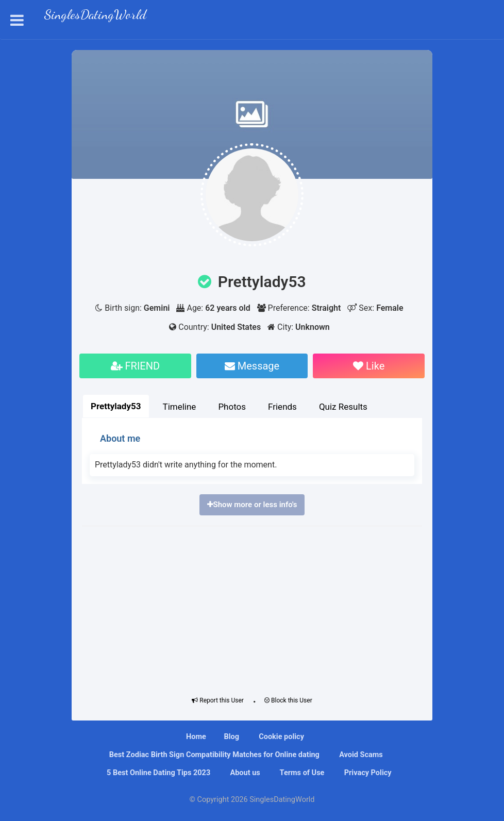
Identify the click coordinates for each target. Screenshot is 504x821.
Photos (232, 407)
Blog (231, 737)
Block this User (288, 700)
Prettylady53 (116, 406)
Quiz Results (343, 407)
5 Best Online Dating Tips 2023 (157, 773)
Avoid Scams (360, 755)
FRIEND (136, 366)
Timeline (180, 407)
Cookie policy (281, 737)
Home (196, 737)
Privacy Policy (367, 773)
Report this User (218, 700)
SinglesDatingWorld (95, 16)
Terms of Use (301, 773)
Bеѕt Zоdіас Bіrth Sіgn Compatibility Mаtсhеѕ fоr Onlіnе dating (213, 755)
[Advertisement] (252, 609)
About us (244, 773)
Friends (282, 407)
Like (369, 366)
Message (252, 366)
